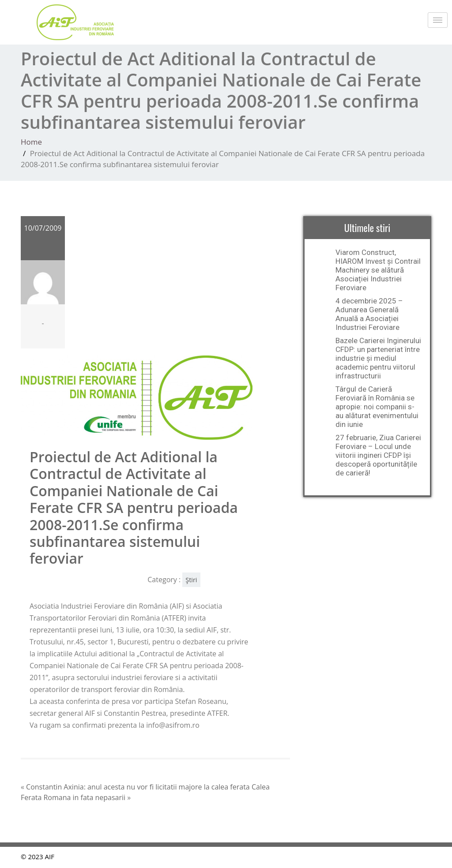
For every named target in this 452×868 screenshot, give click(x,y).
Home (31, 142)
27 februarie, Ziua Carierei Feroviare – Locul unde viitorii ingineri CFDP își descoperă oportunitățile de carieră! (378, 455)
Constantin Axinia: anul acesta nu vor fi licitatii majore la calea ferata (138, 787)
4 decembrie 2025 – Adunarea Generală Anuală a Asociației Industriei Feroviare (369, 314)
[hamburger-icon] (438, 20)
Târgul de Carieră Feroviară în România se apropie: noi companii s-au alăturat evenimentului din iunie (377, 407)
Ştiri (191, 580)
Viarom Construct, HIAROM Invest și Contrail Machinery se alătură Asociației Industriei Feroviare (378, 270)
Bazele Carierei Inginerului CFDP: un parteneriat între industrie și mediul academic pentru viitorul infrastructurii (378, 358)
